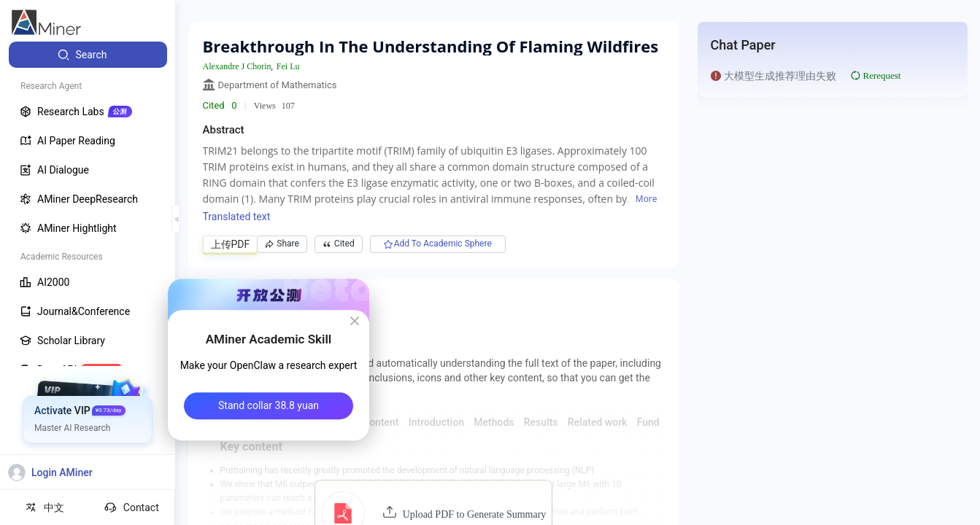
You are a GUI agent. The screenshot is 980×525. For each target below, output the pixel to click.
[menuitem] (88, 55)
